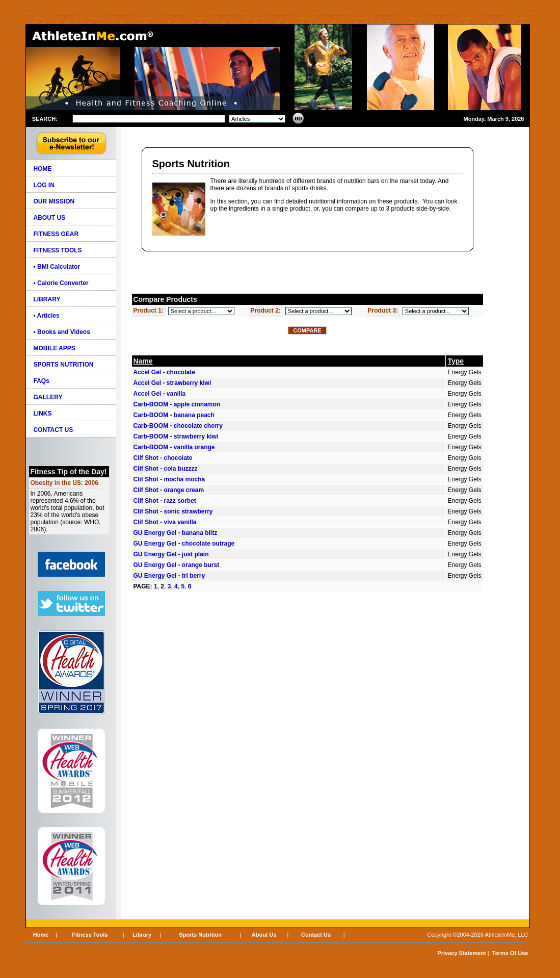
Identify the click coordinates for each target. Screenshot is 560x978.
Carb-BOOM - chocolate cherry (178, 426)
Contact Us (316, 935)
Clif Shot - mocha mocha (169, 479)
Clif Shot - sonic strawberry (173, 511)
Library (142, 935)
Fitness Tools (90, 935)
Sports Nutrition (200, 935)
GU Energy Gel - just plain (171, 554)
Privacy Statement (461, 953)
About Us (264, 935)
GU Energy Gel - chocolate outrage (184, 544)
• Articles (47, 316)
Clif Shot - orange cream (169, 490)
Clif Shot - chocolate (163, 458)
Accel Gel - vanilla (160, 394)
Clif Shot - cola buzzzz (166, 469)
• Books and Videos (62, 332)
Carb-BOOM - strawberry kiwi (176, 436)
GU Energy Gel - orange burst (177, 565)
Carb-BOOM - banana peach (174, 415)
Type (456, 361)
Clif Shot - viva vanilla (165, 522)
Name (143, 361)
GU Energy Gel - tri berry (169, 576)
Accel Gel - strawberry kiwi (172, 383)
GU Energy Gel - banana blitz (176, 533)
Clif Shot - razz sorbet (165, 501)
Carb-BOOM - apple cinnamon (177, 404)
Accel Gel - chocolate (164, 372)
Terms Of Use (510, 953)
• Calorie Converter (61, 283)
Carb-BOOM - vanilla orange (174, 447)
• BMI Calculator (57, 267)
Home (41, 935)
